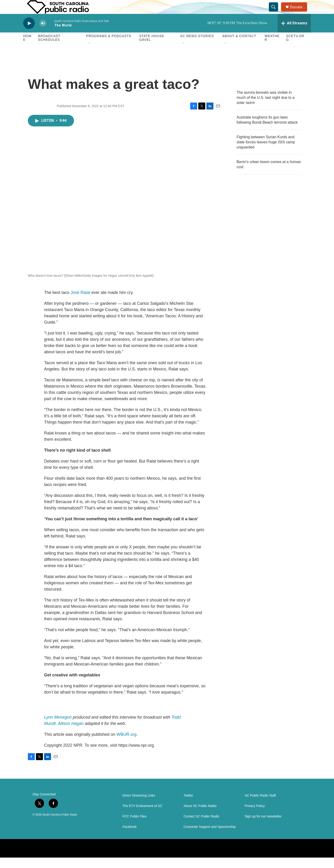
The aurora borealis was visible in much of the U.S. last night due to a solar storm (266, 108)
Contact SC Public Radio (201, 827)
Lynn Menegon (58, 728)
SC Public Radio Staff (260, 806)
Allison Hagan (71, 734)
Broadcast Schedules (49, 48)
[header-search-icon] (276, 12)
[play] (29, 34)
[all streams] (294, 34)
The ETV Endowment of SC (142, 816)
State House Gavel (152, 48)
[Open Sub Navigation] (90, 54)
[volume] (43, 34)
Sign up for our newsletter (263, 827)
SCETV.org (295, 48)
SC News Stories (197, 46)
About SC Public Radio (200, 816)
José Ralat (80, 303)
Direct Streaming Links (139, 806)
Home (27, 48)
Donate (299, 12)
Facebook (130, 837)
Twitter (188, 806)
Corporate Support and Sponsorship (209, 837)
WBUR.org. (127, 745)
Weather (272, 48)
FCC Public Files (135, 827)
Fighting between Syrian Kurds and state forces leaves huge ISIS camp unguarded (266, 153)
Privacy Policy (255, 816)
